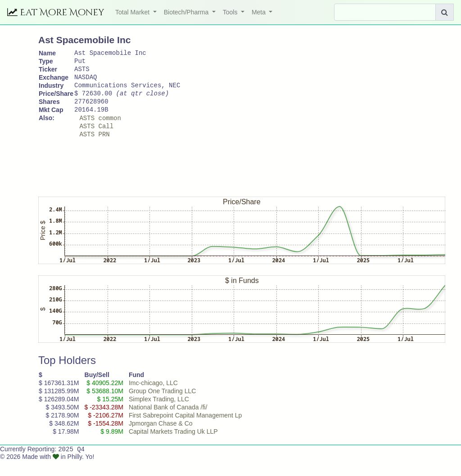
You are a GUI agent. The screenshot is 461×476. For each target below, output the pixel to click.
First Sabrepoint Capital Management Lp (185, 430)
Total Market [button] (133, 12)
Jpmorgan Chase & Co (161, 438)
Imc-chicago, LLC (153, 398)
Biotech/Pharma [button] (187, 12)
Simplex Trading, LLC (159, 414)
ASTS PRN (94, 149)
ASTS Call (96, 139)
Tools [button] (231, 12)
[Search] (385, 12)
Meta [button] (260, 12)
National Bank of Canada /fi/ (168, 422)
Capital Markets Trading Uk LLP (173, 446)
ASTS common (100, 130)
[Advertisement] (202, 179)
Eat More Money (56, 12)
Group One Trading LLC (162, 406)
